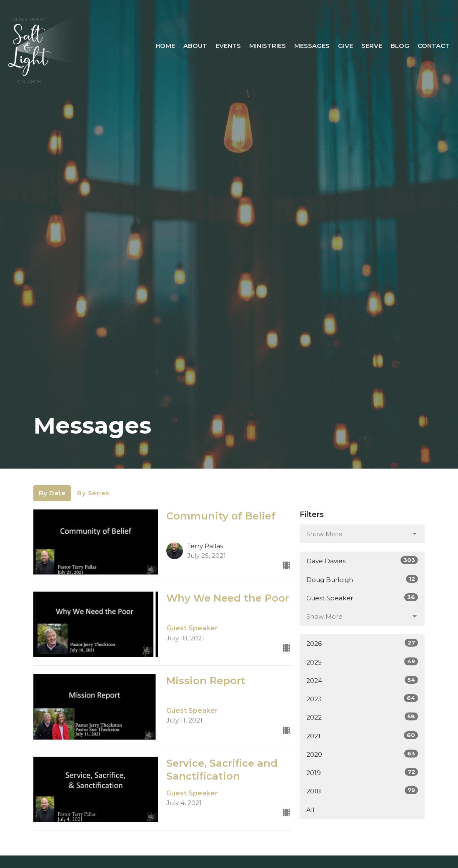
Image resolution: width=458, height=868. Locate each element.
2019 (362, 772)
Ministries (268, 46)
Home (165, 46)
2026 (362, 643)
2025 (362, 662)
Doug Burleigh (362, 579)
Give (345, 46)
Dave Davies (362, 561)
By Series (93, 493)
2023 (362, 699)
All (310, 810)
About (195, 46)
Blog (400, 46)
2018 (362, 791)
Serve (372, 46)
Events (228, 46)
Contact (434, 46)
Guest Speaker (362, 598)
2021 (362, 736)
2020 (362, 754)
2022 (362, 717)
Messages (312, 46)
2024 (362, 680)
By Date (52, 493)
